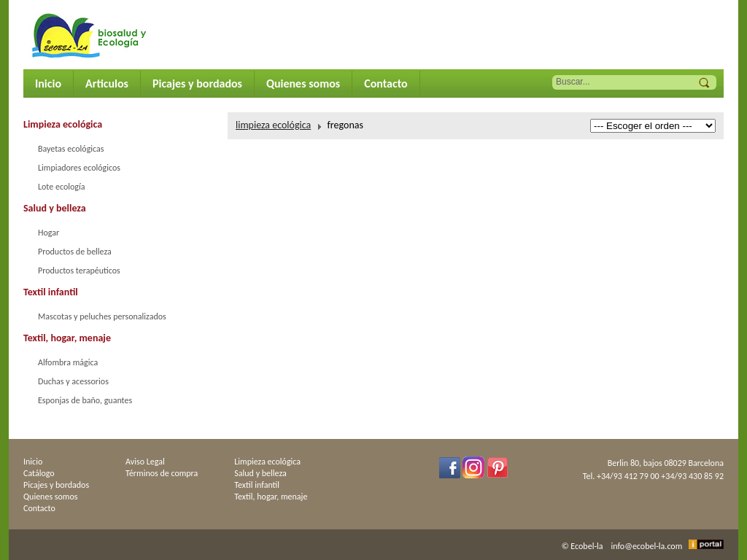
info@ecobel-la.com (647, 546)
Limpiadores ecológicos (79, 168)
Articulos (107, 83)
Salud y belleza (55, 208)
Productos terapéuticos (79, 271)
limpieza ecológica (273, 125)
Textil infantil (51, 292)
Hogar (49, 233)
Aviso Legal (145, 462)
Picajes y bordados (197, 83)
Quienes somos (303, 83)
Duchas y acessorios (73, 381)
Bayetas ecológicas (71, 149)
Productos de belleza (75, 252)
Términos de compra (162, 473)
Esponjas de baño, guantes (85, 400)
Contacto (386, 83)
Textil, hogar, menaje (67, 338)
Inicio (48, 83)
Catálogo (39, 473)
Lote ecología (61, 187)
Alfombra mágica (68, 362)
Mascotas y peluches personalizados (102, 316)
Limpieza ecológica (63, 124)
